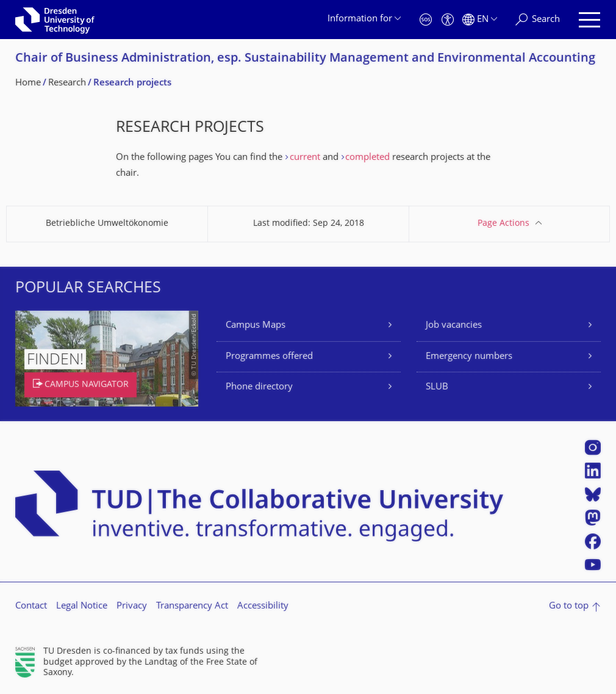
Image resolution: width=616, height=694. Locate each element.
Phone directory (259, 387)
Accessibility (263, 606)
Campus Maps (256, 326)
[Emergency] (426, 20)
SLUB (437, 387)
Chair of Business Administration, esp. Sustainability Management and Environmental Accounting (305, 59)
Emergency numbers (469, 357)
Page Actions (503, 224)
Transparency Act (192, 606)
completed (367, 158)
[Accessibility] (448, 20)
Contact (31, 606)
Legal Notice (82, 606)
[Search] (538, 20)
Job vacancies (454, 326)
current (306, 158)
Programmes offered (269, 357)
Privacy (132, 606)
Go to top (569, 606)
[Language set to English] (480, 20)
